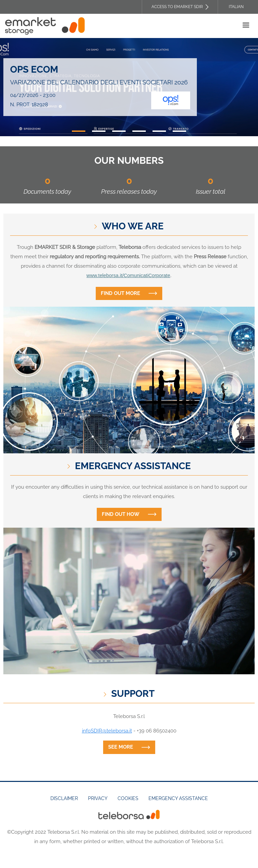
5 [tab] (159, 131)
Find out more (120, 293)
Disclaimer (64, 798)
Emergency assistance (178, 798)
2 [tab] (99, 131)
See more (121, 747)
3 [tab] (119, 131)
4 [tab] (139, 131)
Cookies (128, 798)
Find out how (121, 514)
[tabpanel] (129, 87)
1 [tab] (79, 131)
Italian (236, 7)
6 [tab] (179, 131)
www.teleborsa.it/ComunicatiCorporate (128, 275)
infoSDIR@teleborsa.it (107, 731)
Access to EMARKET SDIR (177, 7)
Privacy (98, 798)
